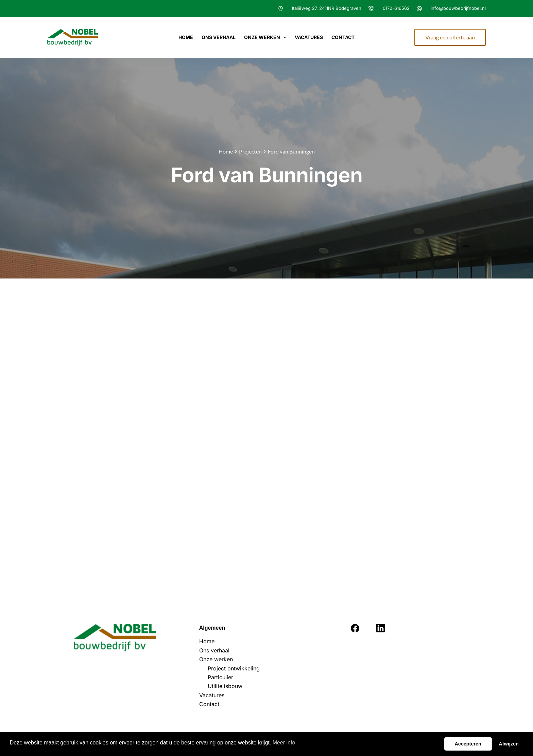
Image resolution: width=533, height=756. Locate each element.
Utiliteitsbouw (225, 686)
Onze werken (267, 37)
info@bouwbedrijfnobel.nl (458, 8)
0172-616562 (396, 8)
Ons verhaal (219, 37)
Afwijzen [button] (509, 744)
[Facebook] (355, 628)
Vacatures (309, 37)
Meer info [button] (284, 743)
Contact (343, 37)
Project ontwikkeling (234, 668)
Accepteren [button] (468, 744)
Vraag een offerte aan (450, 37)
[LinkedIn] (381, 628)
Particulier (220, 677)
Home (186, 37)
